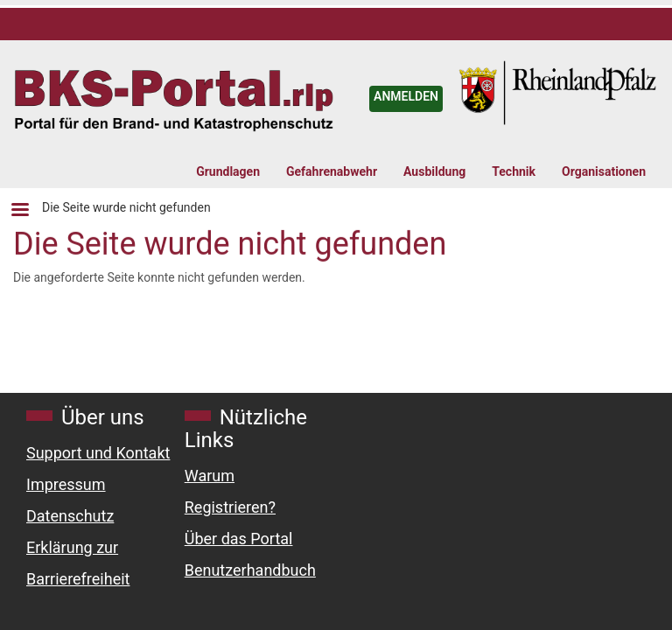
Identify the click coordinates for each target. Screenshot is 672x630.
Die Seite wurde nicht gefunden (126, 207)
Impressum (66, 484)
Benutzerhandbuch (250, 570)
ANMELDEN (406, 96)
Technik (514, 171)
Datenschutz (70, 516)
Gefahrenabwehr (332, 171)
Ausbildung (434, 171)
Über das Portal (239, 539)
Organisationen (604, 171)
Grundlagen (228, 171)
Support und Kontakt (98, 453)
